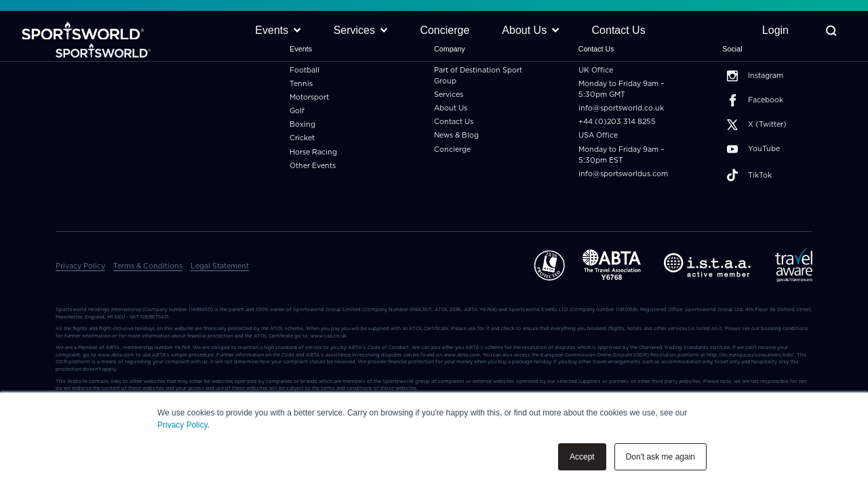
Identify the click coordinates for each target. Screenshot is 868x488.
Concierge (452, 149)
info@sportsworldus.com (623, 174)
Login (775, 30)
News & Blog (456, 135)
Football (304, 70)
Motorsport (309, 97)
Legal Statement (220, 266)
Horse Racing (313, 152)
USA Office (598, 135)
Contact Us (454, 122)
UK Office (596, 70)
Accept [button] (582, 457)
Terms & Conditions (148, 266)
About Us (451, 108)
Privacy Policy (182, 425)
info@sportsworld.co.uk (621, 108)
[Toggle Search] (831, 31)
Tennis (301, 84)
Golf (297, 111)
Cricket (302, 138)
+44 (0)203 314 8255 (617, 122)
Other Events (313, 166)
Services (449, 95)
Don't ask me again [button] (660, 457)
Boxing (302, 124)
